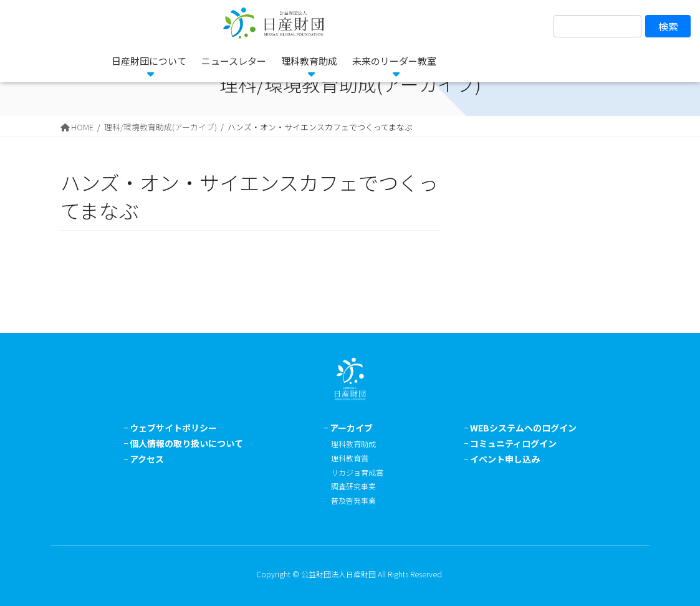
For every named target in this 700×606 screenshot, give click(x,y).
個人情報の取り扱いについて (186, 443)
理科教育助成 (353, 444)
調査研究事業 (353, 486)
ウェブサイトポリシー (173, 428)
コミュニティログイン (513, 443)
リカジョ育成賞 (357, 472)
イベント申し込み (505, 459)
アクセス (147, 459)
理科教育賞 (350, 458)
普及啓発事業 (353, 500)
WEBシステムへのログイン (523, 428)
